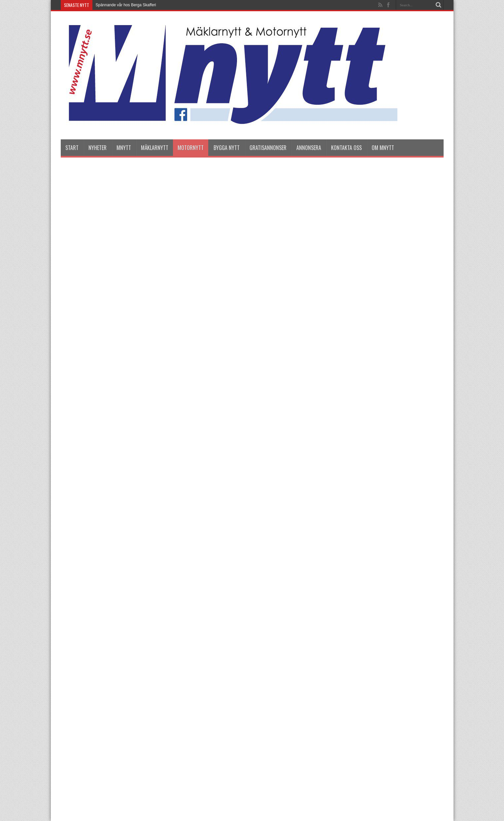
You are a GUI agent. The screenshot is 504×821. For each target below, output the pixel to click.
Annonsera (309, 148)
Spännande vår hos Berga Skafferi (126, 5)
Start (72, 148)
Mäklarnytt (155, 148)
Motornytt (191, 148)
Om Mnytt (383, 148)
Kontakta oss (346, 148)
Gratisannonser (268, 148)
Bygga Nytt (227, 148)
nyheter (98, 148)
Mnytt (124, 148)
